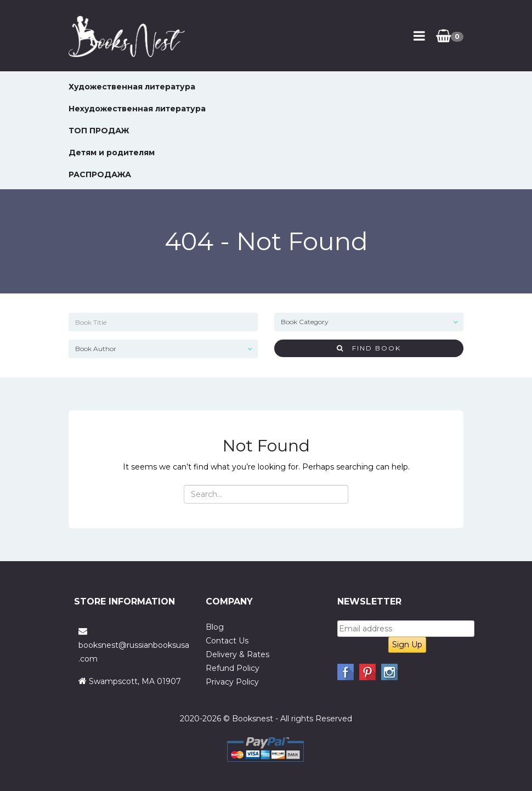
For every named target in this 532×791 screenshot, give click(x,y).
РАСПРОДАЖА (100, 174)
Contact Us (227, 641)
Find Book (369, 348)
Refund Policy (233, 668)
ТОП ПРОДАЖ (99, 131)
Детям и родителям (112, 152)
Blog (215, 627)
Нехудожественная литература (137, 109)
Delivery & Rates (237, 654)
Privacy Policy (232, 682)
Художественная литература (132, 87)
